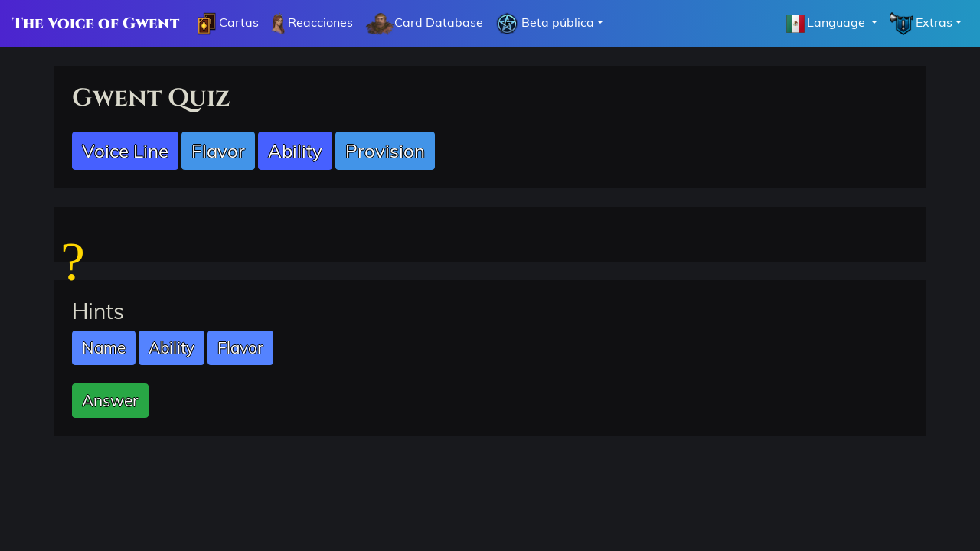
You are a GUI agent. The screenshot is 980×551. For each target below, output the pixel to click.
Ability (295, 151)
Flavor (218, 151)
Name (104, 347)
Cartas (228, 24)
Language (826, 24)
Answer (110, 400)
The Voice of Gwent (96, 23)
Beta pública (545, 24)
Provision (385, 151)
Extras (921, 24)
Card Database (424, 24)
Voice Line (125, 151)
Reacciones (312, 24)
